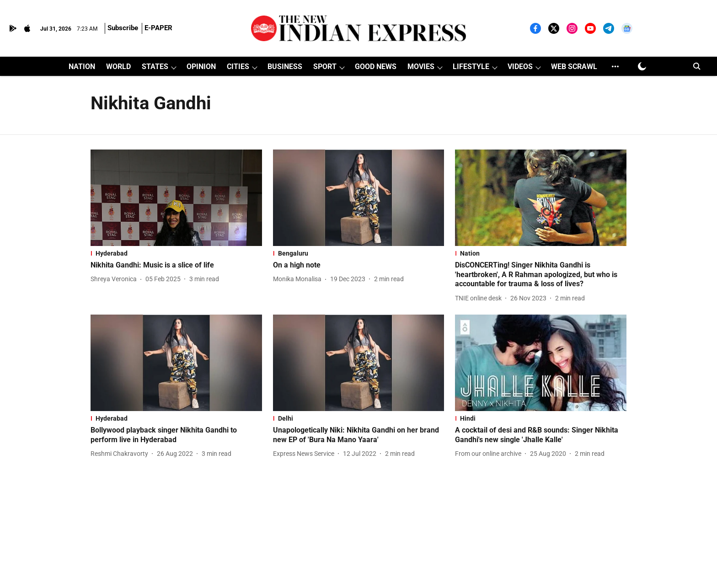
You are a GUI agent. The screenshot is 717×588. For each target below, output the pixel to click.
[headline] (176, 265)
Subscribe (123, 28)
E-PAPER (158, 28)
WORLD (118, 67)
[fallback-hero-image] (176, 198)
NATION (82, 67)
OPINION (201, 67)
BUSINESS (285, 67)
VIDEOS (520, 67)
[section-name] (176, 253)
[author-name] (115, 279)
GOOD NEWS (376, 67)
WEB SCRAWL (574, 67)
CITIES (238, 67)
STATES (155, 67)
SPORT (325, 67)
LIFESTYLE (471, 67)
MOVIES (421, 67)
